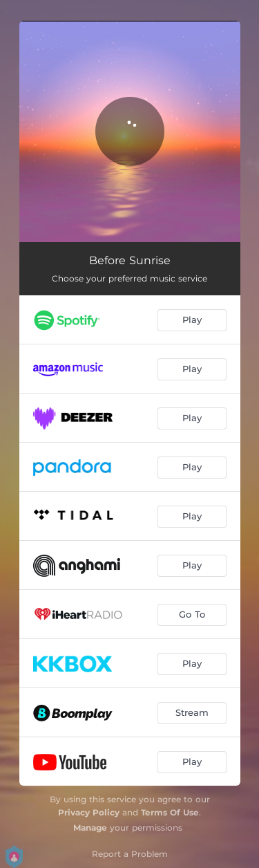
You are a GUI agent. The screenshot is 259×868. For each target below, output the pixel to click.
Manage (90, 828)
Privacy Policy (89, 812)
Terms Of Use (170, 812)
